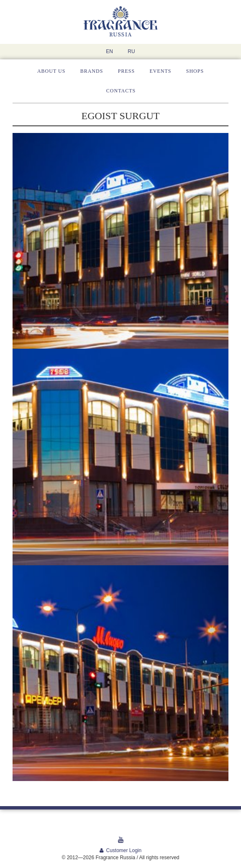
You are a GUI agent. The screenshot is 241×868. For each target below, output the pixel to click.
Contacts (121, 91)
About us (51, 71)
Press (126, 71)
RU (131, 51)
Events (160, 71)
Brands (92, 71)
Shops (195, 71)
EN (109, 51)
